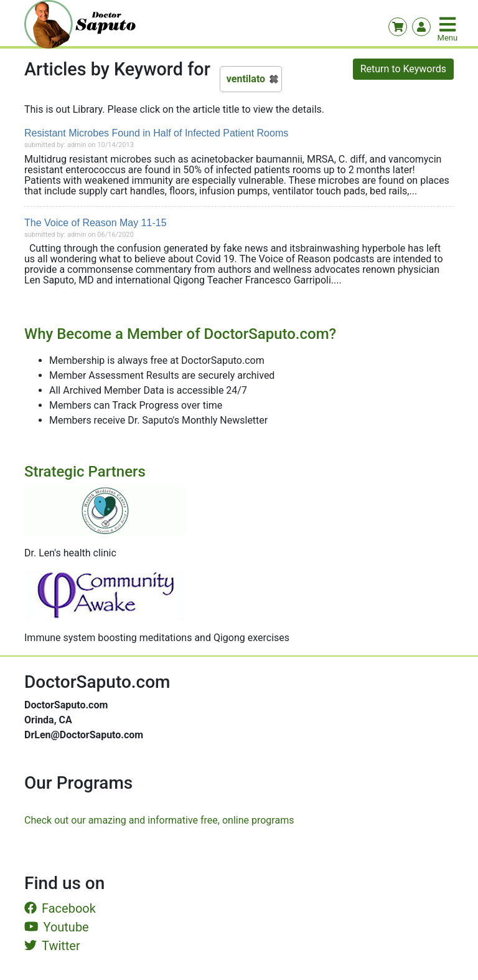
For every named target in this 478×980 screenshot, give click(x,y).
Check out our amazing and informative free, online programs (159, 820)
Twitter (52, 946)
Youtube (57, 927)
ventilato (246, 79)
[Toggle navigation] (449, 24)
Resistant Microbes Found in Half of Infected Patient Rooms (156, 133)
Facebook (60, 908)
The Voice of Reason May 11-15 (96, 223)
